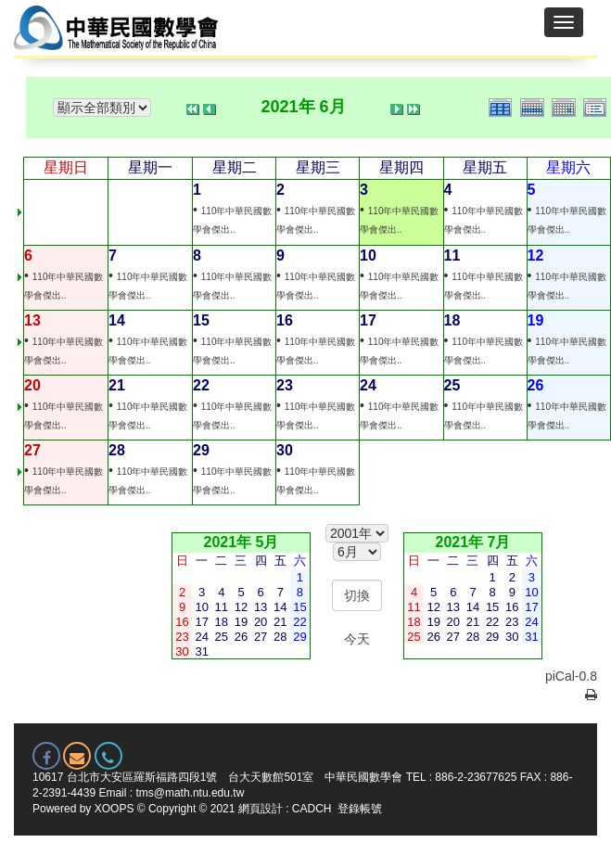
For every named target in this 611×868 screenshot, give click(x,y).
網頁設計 (261, 809)
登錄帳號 (360, 809)
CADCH (312, 809)
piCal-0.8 (571, 676)
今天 (357, 639)
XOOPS (115, 809)
